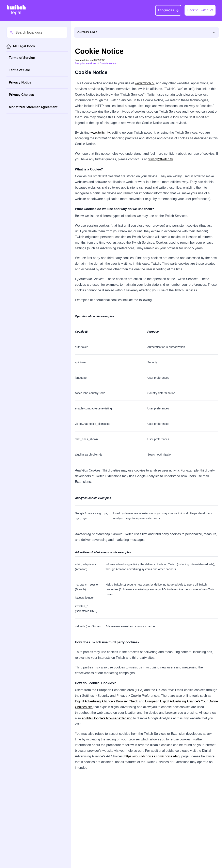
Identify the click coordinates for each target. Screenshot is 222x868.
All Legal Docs (24, 46)
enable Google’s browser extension (107, 718)
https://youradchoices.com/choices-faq (152, 756)
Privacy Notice (20, 82)
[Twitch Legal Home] (16, 10)
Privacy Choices (21, 95)
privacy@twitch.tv (160, 159)
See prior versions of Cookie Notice (96, 63)
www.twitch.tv (144, 83)
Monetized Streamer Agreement (33, 107)
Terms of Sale (19, 70)
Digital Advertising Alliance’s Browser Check (106, 701)
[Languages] (168, 10)
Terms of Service (22, 58)
